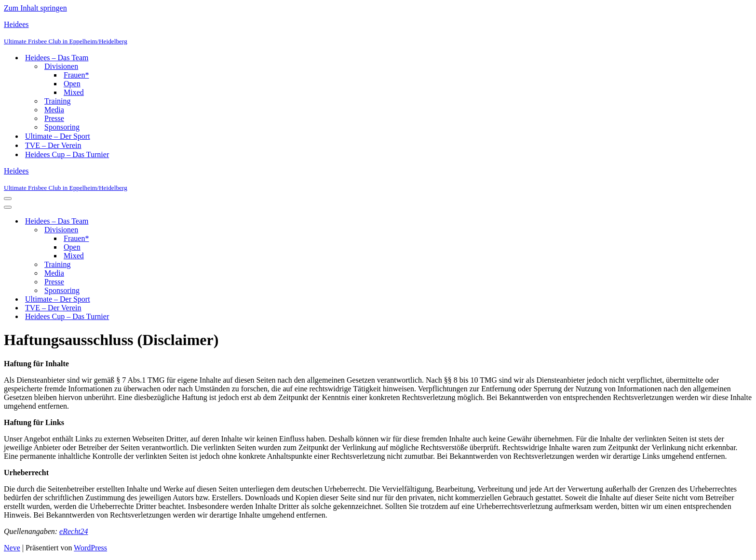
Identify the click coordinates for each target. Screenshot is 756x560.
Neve (12, 548)
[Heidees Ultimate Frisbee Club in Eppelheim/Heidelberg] (378, 33)
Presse (54, 118)
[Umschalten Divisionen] (173, 230)
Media (54, 110)
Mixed (74, 92)
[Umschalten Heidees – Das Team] (173, 221)
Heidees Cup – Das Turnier (67, 154)
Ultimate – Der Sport (58, 136)
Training (58, 101)
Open (72, 84)
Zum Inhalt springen (35, 8)
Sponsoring (62, 127)
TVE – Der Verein (53, 145)
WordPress (90, 548)
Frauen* (76, 75)
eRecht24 (74, 531)
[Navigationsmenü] (8, 199)
